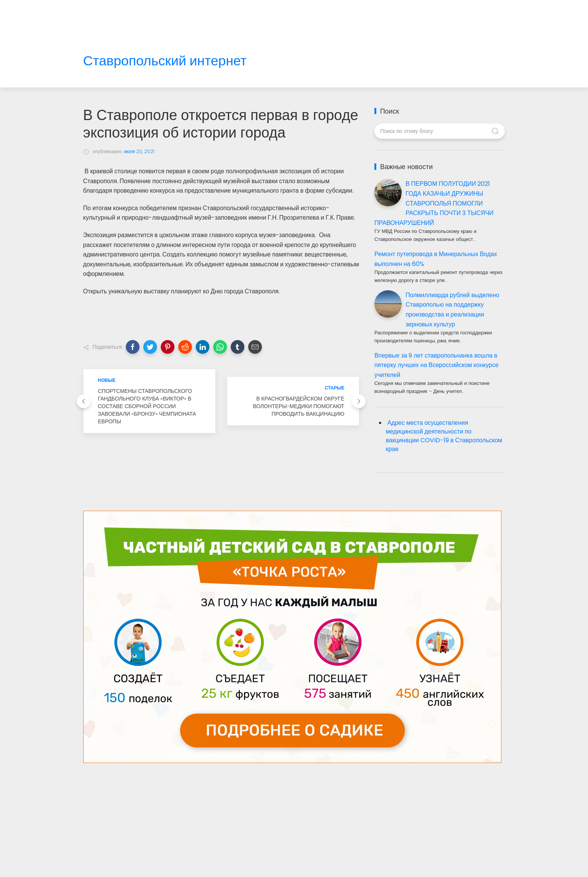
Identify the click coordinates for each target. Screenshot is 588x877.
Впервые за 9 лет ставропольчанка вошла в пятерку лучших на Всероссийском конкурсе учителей (437, 365)
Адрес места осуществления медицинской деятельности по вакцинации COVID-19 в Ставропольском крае (444, 436)
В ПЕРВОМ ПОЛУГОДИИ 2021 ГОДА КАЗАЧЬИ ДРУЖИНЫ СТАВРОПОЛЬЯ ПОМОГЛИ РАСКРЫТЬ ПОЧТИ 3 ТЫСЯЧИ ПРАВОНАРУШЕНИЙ (434, 203)
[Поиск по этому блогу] (440, 131)
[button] (133, 347)
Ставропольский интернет (165, 61)
